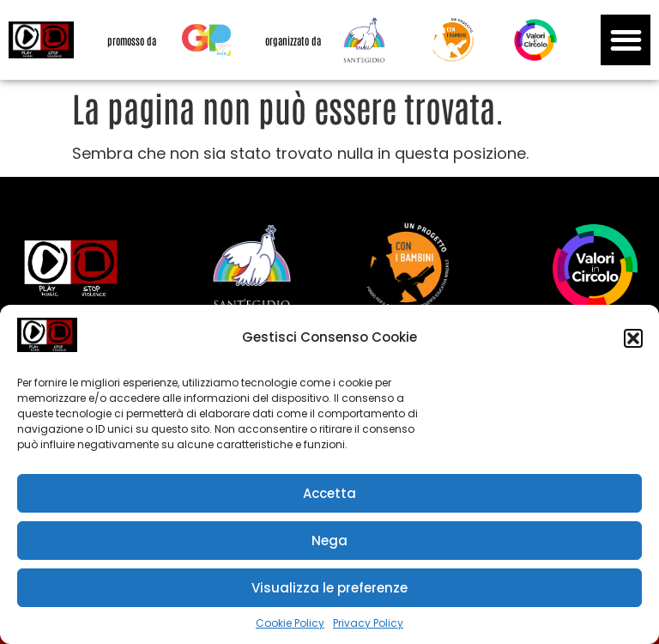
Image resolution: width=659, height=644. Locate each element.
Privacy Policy (368, 623)
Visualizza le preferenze (329, 588)
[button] (633, 338)
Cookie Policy (290, 623)
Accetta (329, 493)
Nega (329, 541)
